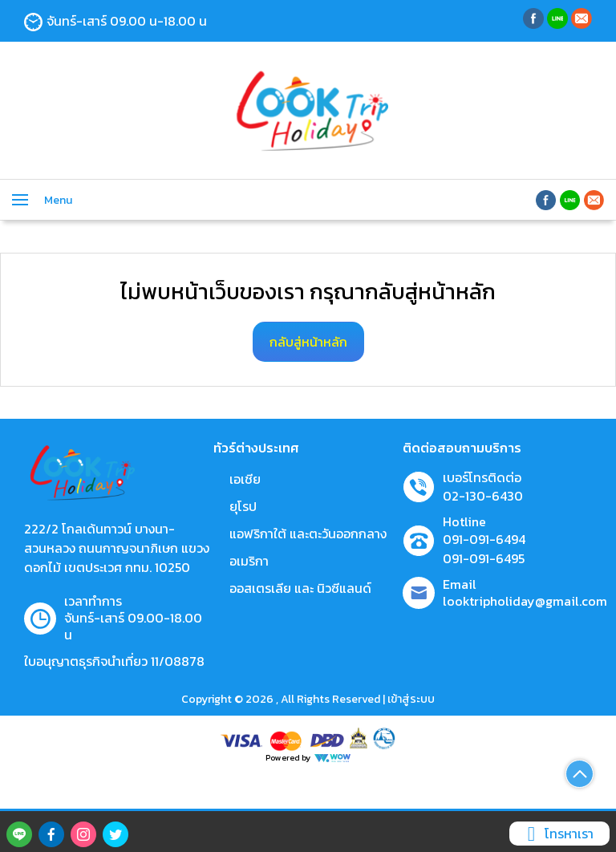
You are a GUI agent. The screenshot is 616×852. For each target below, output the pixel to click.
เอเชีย (245, 479)
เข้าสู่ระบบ (411, 699)
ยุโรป (243, 506)
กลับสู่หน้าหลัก (308, 342)
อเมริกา (249, 561)
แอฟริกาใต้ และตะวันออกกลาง (308, 534)
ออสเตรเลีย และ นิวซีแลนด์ (300, 588)
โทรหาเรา (557, 834)
